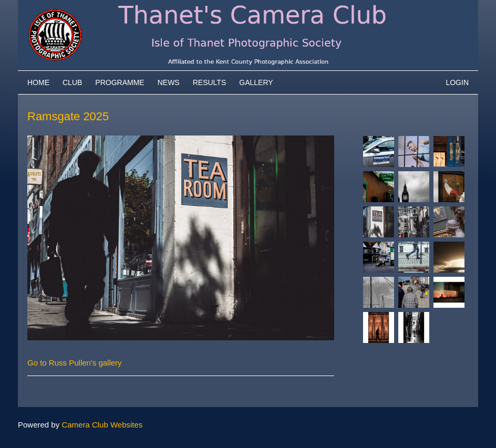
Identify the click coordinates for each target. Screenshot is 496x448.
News (169, 82)
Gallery (256, 82)
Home (38, 82)
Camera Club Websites (102, 425)
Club (72, 82)
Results (210, 82)
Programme (120, 82)
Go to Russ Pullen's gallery (75, 363)
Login (457, 82)
